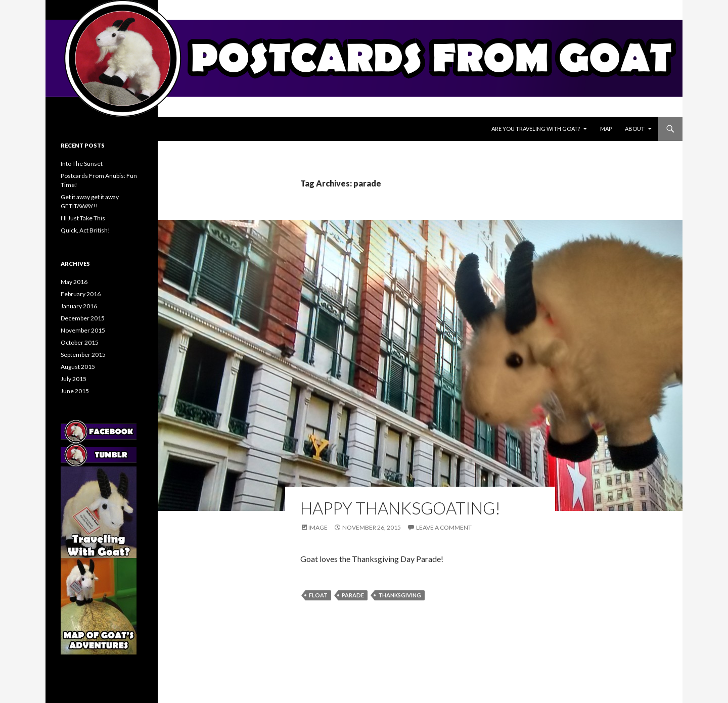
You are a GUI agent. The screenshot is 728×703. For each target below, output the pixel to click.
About (635, 129)
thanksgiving (400, 595)
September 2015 (83, 355)
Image (318, 527)
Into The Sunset (82, 163)
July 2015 (74, 379)
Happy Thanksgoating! (400, 508)
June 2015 (75, 391)
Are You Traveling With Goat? (536, 129)
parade (353, 595)
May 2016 (74, 282)
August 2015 (78, 367)
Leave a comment (444, 527)
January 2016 (79, 306)
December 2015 (83, 318)
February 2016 (81, 294)
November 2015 (83, 330)
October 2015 (80, 342)
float (318, 595)
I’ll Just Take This (83, 218)
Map (606, 129)
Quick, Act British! (85, 230)
